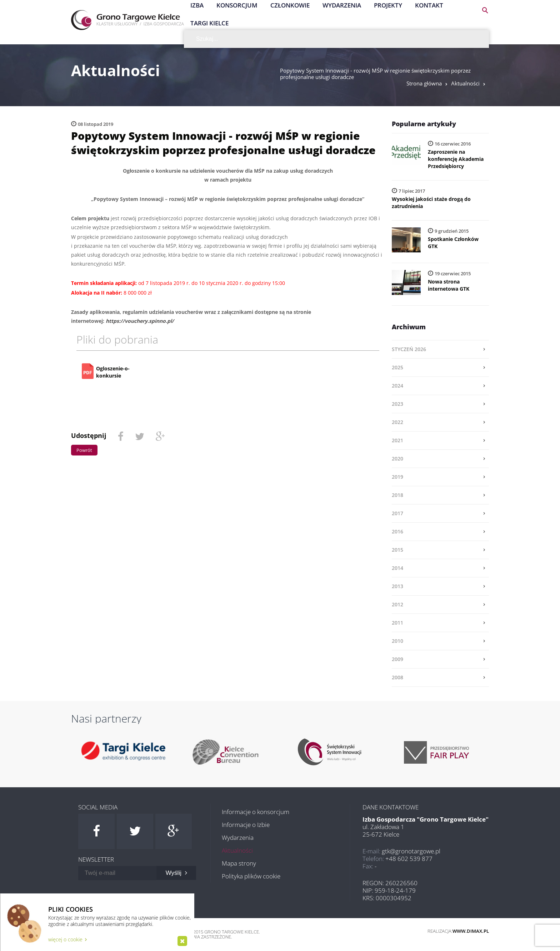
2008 (397, 677)
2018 (397, 495)
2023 (397, 404)
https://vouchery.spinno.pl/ (140, 321)
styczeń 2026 (409, 349)
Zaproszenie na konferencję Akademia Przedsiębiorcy (456, 159)
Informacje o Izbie (246, 825)
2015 (397, 550)
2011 (397, 623)
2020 (397, 459)
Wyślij (176, 873)
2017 (397, 513)
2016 (397, 531)
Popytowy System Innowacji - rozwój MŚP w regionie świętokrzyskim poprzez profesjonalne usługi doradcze (375, 74)
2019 (397, 477)
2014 (397, 568)
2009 (397, 659)
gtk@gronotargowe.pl (411, 851)
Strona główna (424, 83)
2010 (397, 641)
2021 (397, 440)
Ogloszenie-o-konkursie (113, 372)
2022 (397, 422)
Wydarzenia (238, 837)
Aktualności (465, 83)
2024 (397, 386)
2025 (397, 367)
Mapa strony (239, 863)
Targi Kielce (209, 23)
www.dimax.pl (471, 931)
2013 (397, 586)
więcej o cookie (67, 939)
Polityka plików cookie (251, 876)
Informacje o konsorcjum (256, 812)
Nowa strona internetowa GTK (449, 285)
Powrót (84, 450)
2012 (397, 604)
